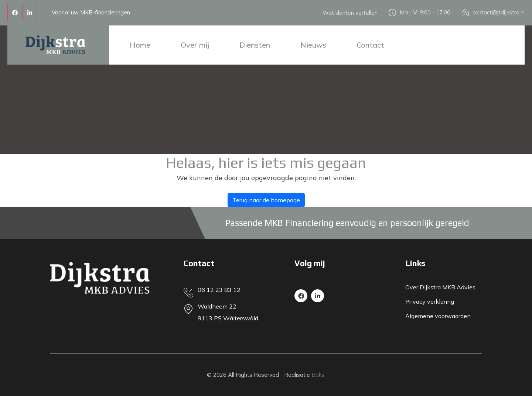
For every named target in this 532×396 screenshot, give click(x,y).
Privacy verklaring (430, 302)
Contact (370, 45)
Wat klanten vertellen (350, 13)
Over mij (195, 45)
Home (140, 45)
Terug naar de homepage (266, 200)
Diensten (255, 45)
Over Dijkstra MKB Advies (440, 287)
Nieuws (313, 45)
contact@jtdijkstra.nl (499, 12)
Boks (318, 375)
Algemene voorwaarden (438, 316)
